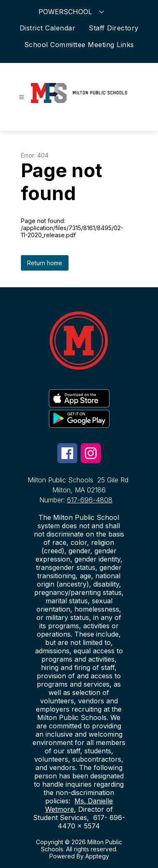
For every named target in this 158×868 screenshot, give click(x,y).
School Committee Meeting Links (79, 45)
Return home (45, 263)
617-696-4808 (90, 500)
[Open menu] (22, 97)
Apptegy (97, 856)
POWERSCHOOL (73, 11)
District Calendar (48, 28)
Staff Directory (114, 28)
